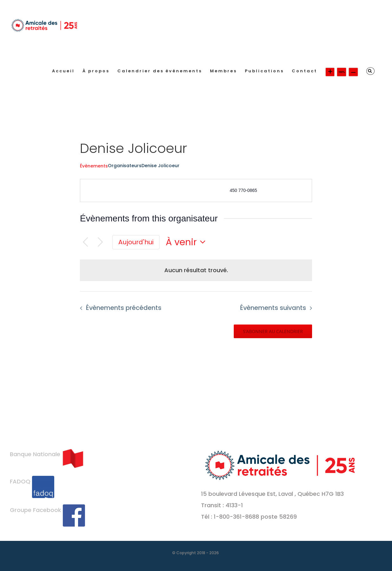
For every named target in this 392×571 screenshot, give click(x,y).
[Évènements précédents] (85, 242)
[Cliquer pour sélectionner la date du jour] (136, 242)
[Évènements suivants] (100, 242)
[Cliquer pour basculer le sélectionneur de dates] (187, 242)
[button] (370, 71)
